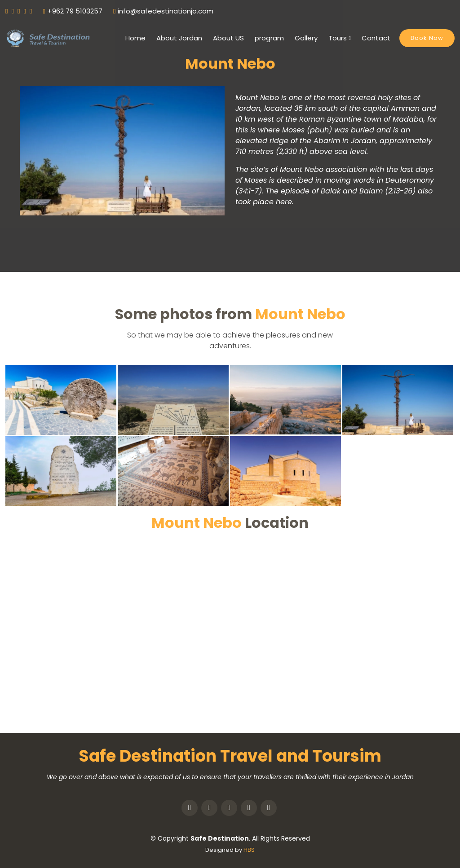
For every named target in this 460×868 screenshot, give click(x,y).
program (269, 38)
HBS (249, 850)
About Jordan (179, 38)
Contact (376, 38)
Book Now (427, 38)
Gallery (306, 38)
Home (135, 38)
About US (228, 38)
